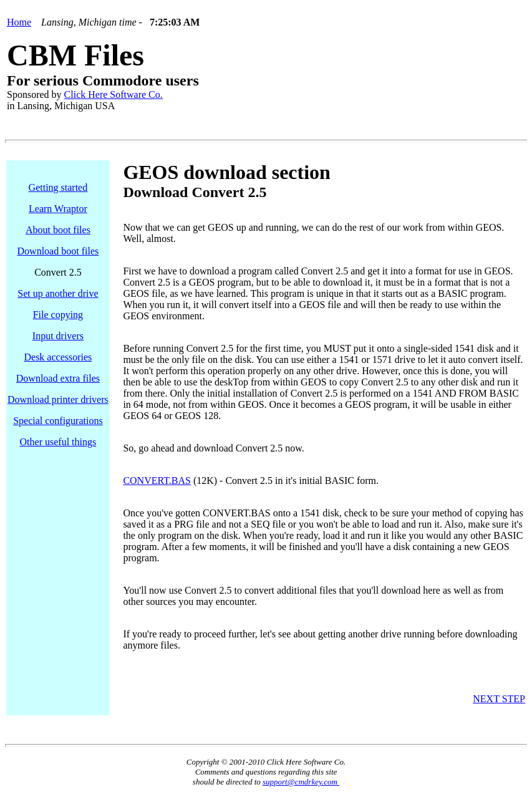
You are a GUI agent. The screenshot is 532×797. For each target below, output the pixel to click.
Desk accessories (58, 357)
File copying (58, 315)
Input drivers (58, 336)
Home (19, 22)
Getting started (58, 187)
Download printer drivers (58, 399)
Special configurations (58, 421)
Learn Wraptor (58, 209)
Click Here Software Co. (114, 94)
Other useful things (58, 442)
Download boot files (58, 251)
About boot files (58, 230)
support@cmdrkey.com (301, 782)
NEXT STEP (499, 699)
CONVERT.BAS (157, 481)
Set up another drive (58, 293)
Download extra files (58, 378)
